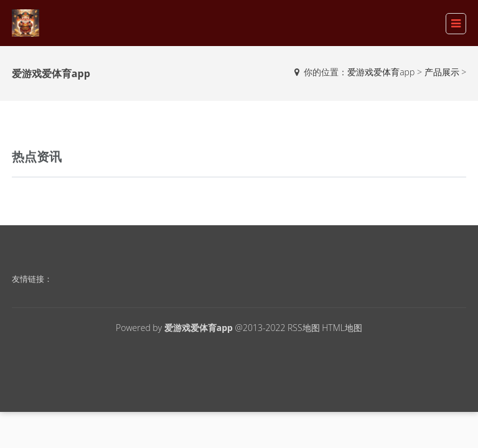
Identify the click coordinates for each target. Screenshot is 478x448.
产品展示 (442, 72)
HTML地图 (342, 328)
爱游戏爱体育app (381, 72)
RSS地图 (304, 328)
